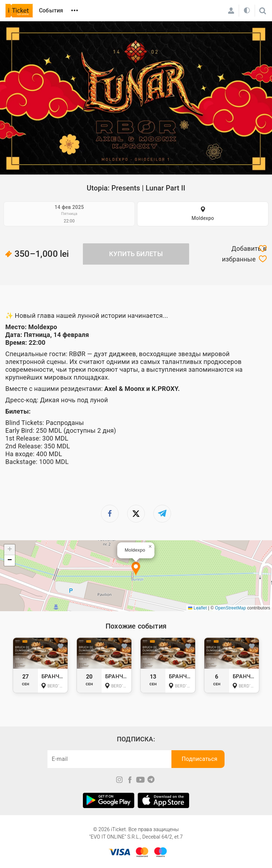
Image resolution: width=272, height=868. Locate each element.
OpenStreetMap (230, 608)
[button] (136, 569)
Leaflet (197, 608)
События (51, 10)
